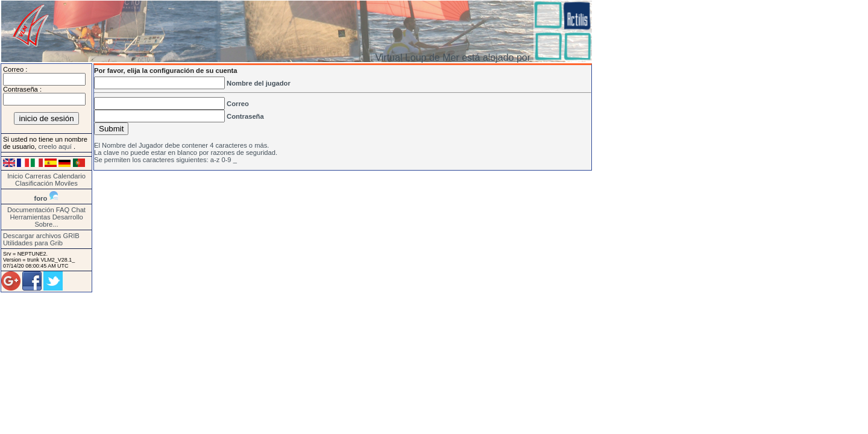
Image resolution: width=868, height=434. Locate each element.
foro (41, 198)
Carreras (38, 176)
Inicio (15, 176)
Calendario (69, 176)
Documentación (31, 210)
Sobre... (46, 224)
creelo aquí (55, 146)
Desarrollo (68, 217)
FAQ (63, 210)
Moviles (66, 183)
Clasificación (35, 183)
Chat (78, 210)
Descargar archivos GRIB (41, 236)
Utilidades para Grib (33, 243)
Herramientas (30, 217)
